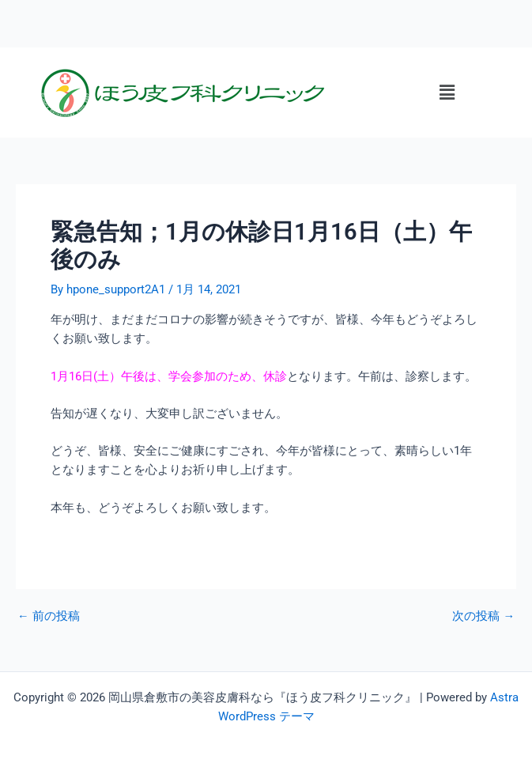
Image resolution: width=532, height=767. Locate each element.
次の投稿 (483, 616)
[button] (447, 93)
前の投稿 (49, 616)
